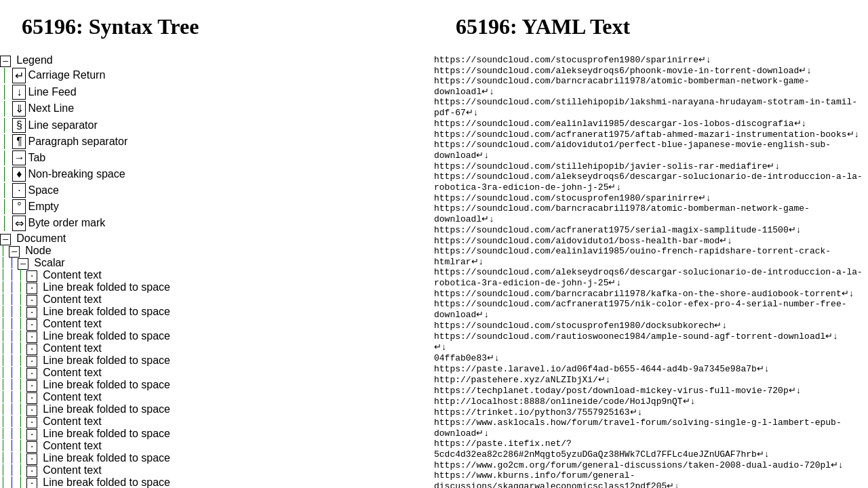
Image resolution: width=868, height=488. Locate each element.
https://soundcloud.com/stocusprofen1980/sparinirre (566, 60)
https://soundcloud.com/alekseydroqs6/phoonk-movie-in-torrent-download (616, 73)
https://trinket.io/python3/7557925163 (532, 463)
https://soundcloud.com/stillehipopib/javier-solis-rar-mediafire (600, 182)
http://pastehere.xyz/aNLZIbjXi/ (516, 426)
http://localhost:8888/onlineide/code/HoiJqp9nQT (558, 451)
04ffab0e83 (460, 402)
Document (41, 238)
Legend (34, 60)
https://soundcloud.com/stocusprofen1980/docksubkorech (574, 365)
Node (38, 250)
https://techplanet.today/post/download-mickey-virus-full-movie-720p (611, 439)
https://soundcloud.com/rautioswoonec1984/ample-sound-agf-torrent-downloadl (630, 378)
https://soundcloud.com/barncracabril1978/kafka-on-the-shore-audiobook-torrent (638, 329)
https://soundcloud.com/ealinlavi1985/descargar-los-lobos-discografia (614, 134)
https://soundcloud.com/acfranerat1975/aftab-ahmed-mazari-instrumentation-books (640, 146)
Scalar (49, 263)
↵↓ (705, 60)
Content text (72, 275)
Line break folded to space (106, 287)
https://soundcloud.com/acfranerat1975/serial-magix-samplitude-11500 (611, 256)
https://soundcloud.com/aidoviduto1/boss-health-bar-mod (577, 268)
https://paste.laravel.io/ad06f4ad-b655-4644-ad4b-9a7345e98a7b (595, 414)
